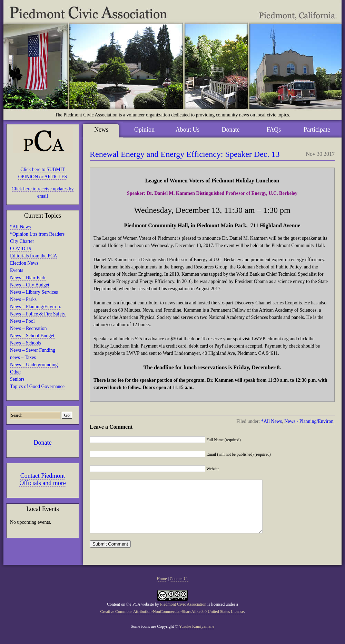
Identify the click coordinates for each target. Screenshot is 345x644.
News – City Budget (30, 285)
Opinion (144, 130)
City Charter (22, 241)
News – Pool (22, 321)
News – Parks (23, 299)
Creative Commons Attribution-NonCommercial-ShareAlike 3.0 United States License (172, 622)
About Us (188, 130)
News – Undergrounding (34, 365)
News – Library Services (34, 292)
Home (162, 589)
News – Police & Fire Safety (38, 314)
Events (17, 270)
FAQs (274, 130)
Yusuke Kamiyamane (197, 637)
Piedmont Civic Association (183, 615)
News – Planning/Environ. (36, 307)
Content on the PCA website (130, 615)
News (101, 130)
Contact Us (179, 589)
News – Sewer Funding (33, 350)
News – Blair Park (28, 278)
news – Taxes (23, 357)
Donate (43, 443)
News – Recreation (28, 328)
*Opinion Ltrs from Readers (37, 234)
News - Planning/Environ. (309, 421)
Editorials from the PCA (34, 256)
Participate (317, 130)
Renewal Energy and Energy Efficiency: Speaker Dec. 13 (185, 154)
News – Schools (26, 343)
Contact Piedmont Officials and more (43, 479)
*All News (20, 227)
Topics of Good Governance (37, 386)
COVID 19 (21, 249)
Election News (24, 263)
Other (16, 372)
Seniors (17, 379)
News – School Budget (32, 336)
